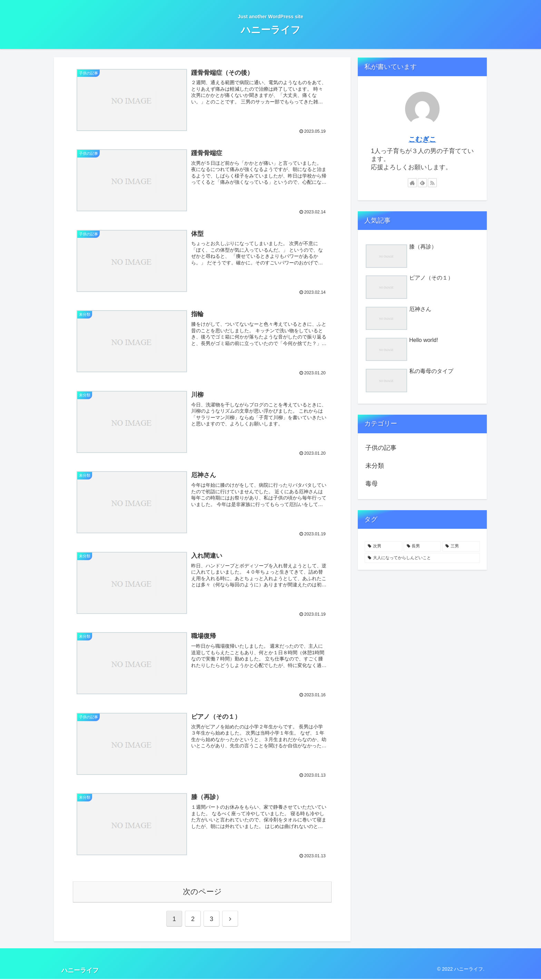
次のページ (202, 893)
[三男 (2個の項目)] (461, 546)
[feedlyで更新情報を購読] (422, 183)
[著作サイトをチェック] (412, 183)
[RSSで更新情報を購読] (432, 183)
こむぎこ (422, 139)
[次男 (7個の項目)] (383, 546)
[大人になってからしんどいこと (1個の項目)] (422, 558)
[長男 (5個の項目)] (422, 546)
